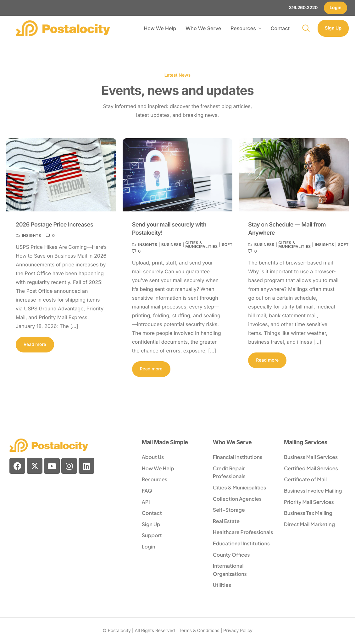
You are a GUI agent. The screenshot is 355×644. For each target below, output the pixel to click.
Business (171, 245)
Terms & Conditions (199, 631)
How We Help (160, 28)
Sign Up (333, 28)
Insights (31, 236)
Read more (35, 344)
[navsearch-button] (306, 28)
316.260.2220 (303, 8)
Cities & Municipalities (201, 245)
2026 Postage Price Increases (54, 225)
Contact (280, 28)
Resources (246, 28)
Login (336, 8)
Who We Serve (203, 28)
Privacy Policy (238, 631)
